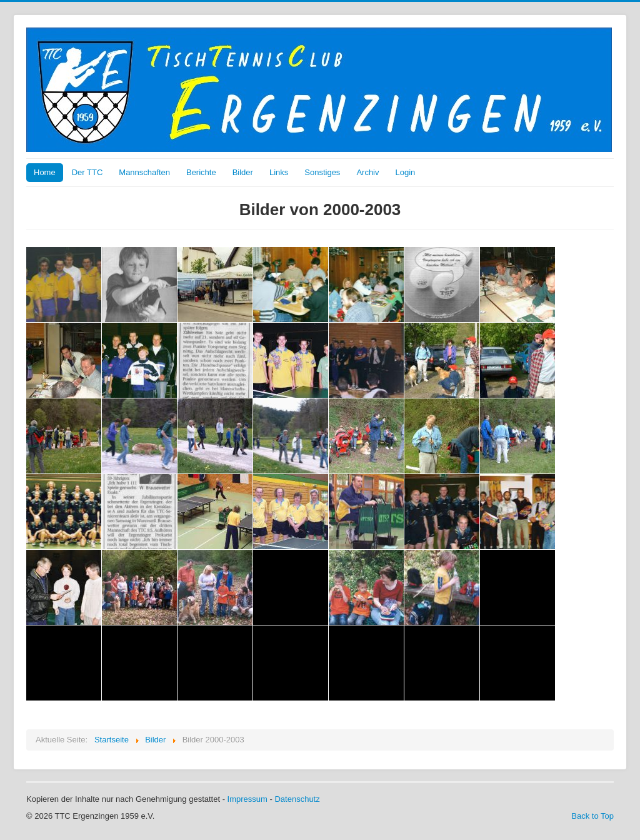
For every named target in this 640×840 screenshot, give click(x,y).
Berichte (201, 172)
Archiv (367, 172)
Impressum (247, 799)
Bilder (243, 172)
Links (279, 172)
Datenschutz (297, 799)
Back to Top (592, 816)
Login (406, 172)
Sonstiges (322, 172)
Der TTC (87, 172)
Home (45, 172)
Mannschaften (144, 172)
